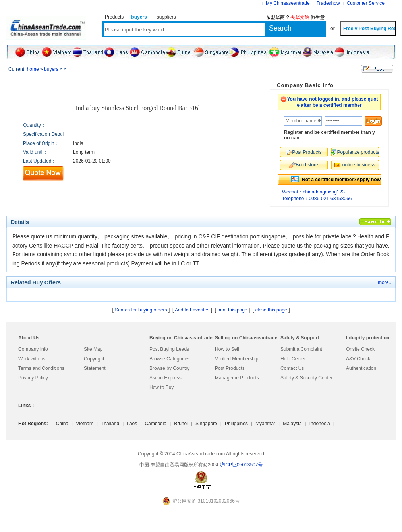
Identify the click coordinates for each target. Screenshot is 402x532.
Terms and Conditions (41, 368)
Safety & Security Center (306, 378)
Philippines (236, 424)
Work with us (32, 359)
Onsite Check (360, 349)
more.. (385, 282)
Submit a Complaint (301, 349)
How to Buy (161, 387)
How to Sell (227, 349)
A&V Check (358, 359)
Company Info (33, 349)
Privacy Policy (33, 378)
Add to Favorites (192, 310)
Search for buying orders (141, 310)
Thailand (110, 424)
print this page (232, 310)
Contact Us (292, 368)
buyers (51, 69)
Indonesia (320, 424)
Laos (132, 424)
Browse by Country (169, 368)
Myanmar (265, 424)
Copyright (94, 359)
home (33, 69)
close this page (271, 310)
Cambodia (156, 424)
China (62, 424)
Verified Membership (237, 359)
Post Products (230, 368)
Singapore (206, 424)
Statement (95, 368)
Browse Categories (169, 359)
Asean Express (165, 378)
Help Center (293, 359)
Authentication (361, 368)
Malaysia (292, 424)
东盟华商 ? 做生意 (295, 17)
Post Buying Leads (169, 349)
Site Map (93, 349)
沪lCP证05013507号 (241, 465)
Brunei (181, 424)
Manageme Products (237, 378)
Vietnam (85, 424)
